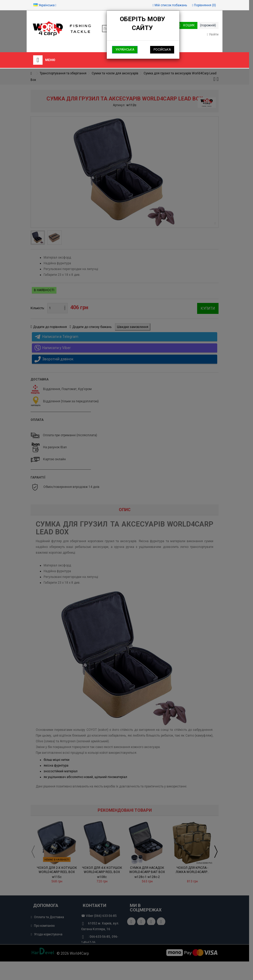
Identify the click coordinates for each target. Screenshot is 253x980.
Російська (162, 50)
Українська (125, 50)
